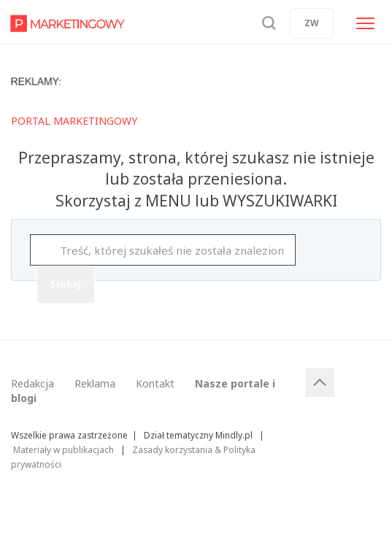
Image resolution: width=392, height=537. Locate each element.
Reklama (95, 383)
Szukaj (66, 284)
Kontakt (155, 383)
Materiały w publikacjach (64, 449)
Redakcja (32, 383)
